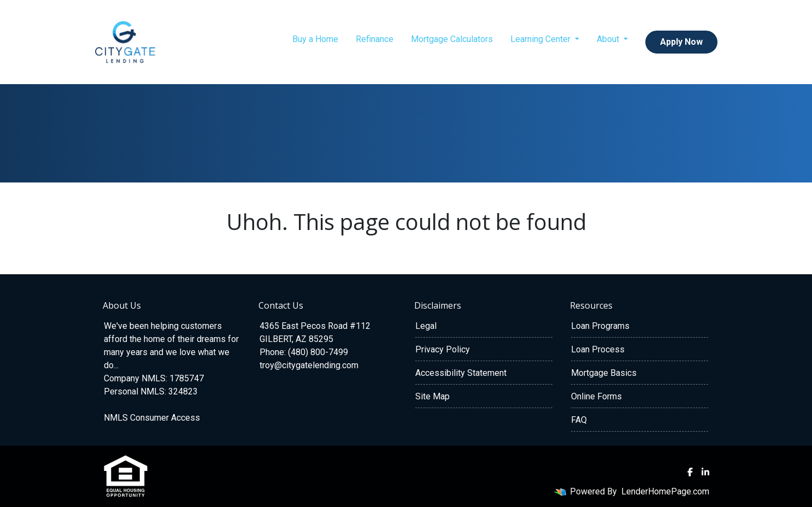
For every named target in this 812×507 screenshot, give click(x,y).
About (609, 39)
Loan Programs (600, 326)
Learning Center (542, 39)
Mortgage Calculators (452, 39)
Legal (426, 326)
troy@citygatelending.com (309, 365)
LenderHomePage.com (665, 491)
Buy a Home (315, 39)
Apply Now (681, 42)
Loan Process (598, 349)
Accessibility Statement (461, 373)
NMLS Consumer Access (152, 418)
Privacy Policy (443, 349)
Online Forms (596, 396)
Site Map (433, 396)
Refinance (375, 39)
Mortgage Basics (604, 373)
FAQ (579, 420)
